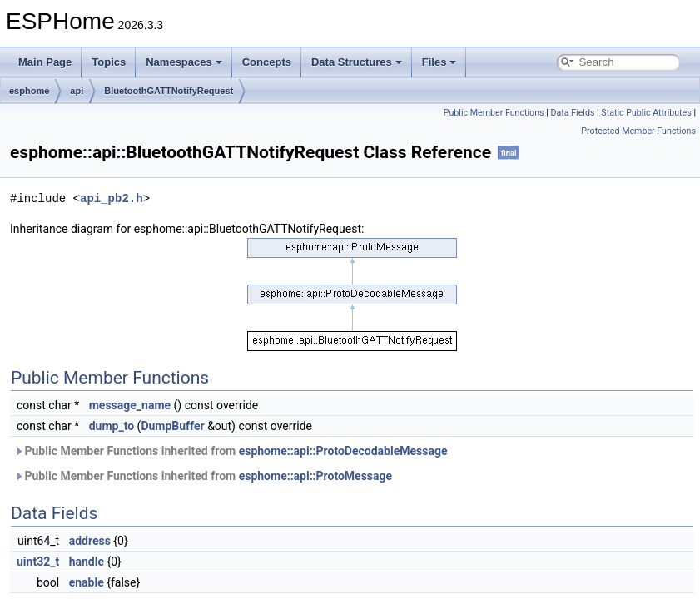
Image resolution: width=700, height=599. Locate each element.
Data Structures (357, 62)
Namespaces (184, 62)
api (77, 91)
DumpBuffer (172, 426)
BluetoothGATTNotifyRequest (169, 91)
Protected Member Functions (638, 131)
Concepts (267, 62)
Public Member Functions (494, 113)
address (90, 541)
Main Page (45, 62)
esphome (29, 91)
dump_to (112, 426)
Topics (109, 62)
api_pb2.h (112, 198)
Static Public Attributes (646, 113)
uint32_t (38, 562)
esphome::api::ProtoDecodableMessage (343, 451)
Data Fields (572, 113)
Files (439, 62)
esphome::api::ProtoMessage (315, 476)
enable (87, 582)
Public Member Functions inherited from (231, 451)
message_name (130, 405)
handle (87, 562)
